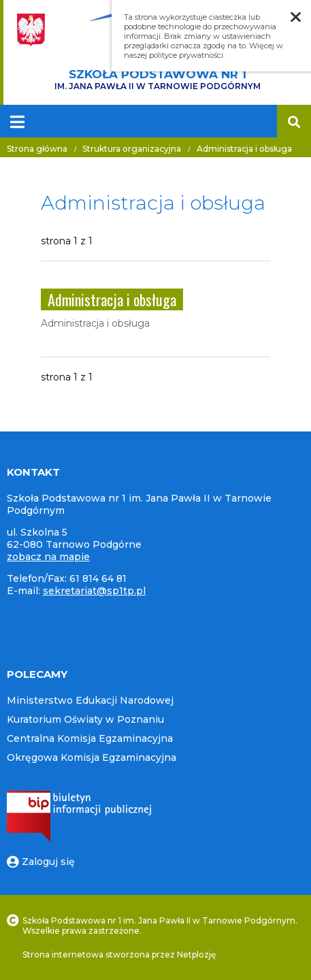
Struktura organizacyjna (132, 149)
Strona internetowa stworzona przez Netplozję (119, 954)
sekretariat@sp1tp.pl (94, 591)
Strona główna (37, 149)
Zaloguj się (41, 862)
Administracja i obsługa (244, 149)
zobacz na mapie (48, 557)
